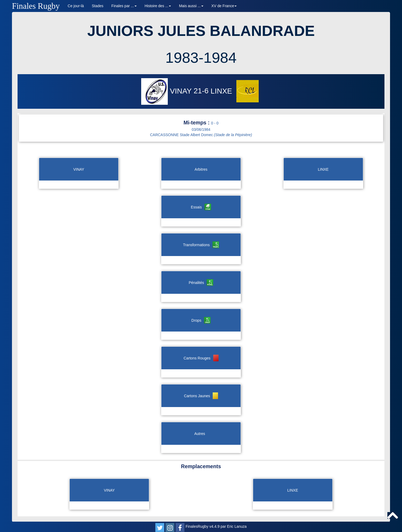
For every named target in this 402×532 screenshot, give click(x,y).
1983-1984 (201, 58)
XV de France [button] (224, 6)
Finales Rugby (36, 6)
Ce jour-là (76, 6)
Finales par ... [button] (124, 6)
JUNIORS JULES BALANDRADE (201, 31)
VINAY (167, 91)
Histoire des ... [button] (158, 6)
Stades (98, 6)
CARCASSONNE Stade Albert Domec (201, 135)
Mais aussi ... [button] (191, 6)
